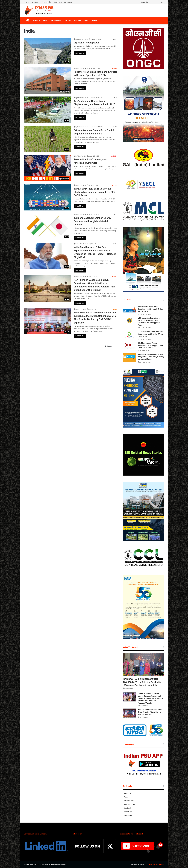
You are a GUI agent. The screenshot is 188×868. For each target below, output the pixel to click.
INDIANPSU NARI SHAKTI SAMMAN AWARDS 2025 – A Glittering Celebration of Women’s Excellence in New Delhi (142, 682)
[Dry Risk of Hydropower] (47, 51)
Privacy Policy (47, 2)
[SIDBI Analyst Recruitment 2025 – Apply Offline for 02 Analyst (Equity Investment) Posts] (129, 358)
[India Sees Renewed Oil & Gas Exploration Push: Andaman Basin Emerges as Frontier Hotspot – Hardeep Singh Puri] (47, 256)
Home (27, 2)
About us (35, 2)
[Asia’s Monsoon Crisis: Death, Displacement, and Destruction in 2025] (47, 110)
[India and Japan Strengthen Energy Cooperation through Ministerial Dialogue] (47, 226)
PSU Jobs (78, 20)
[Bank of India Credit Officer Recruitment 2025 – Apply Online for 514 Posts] (129, 310)
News (45, 20)
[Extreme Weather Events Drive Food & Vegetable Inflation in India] (47, 139)
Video (86, 20)
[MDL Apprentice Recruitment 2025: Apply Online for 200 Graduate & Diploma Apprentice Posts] (129, 322)
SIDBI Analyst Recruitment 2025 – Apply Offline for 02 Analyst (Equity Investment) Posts (151, 357)
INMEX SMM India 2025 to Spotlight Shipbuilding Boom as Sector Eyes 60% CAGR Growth (94, 192)
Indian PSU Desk (81, 68)
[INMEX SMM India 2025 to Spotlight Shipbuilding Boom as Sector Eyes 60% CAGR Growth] (47, 197)
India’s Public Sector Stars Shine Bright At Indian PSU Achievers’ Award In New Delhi (150, 712)
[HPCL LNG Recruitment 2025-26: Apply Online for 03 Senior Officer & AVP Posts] (129, 335)
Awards (94, 20)
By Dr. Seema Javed (82, 39)
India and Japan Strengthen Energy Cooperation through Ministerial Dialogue (92, 221)
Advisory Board (130, 804)
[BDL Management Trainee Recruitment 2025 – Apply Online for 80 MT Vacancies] (129, 347)
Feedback (128, 808)
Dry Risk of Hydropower (86, 43)
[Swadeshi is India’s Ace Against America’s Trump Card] (47, 168)
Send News (58, 2)
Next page (110, 346)
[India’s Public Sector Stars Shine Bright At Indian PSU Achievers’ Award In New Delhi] (129, 713)
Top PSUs (36, 20)
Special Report (56, 20)
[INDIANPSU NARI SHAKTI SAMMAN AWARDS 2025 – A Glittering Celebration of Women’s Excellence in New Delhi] (143, 665)
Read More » (80, 53)
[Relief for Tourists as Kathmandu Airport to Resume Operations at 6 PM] (47, 80)
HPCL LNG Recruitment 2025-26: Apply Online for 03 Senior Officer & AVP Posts (150, 334)
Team (126, 797)
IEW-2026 (67, 20)
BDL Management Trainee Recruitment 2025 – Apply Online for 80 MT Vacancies (150, 345)
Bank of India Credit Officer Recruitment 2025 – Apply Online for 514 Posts (150, 309)
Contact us (68, 2)
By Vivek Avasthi (81, 156)
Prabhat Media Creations (156, 864)
